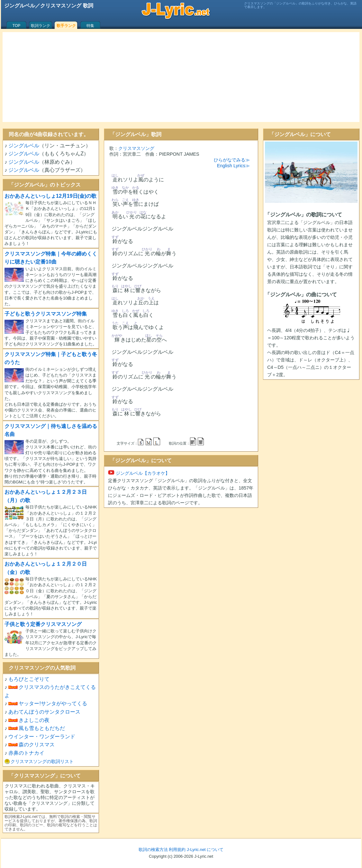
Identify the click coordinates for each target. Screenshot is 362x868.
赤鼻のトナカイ (26, 753)
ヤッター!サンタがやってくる (53, 703)
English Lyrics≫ (233, 166)
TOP (16, 26)
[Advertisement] (181, 77)
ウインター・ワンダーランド (42, 737)
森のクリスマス (37, 745)
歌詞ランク (41, 26)
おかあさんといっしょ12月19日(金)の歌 (50, 196)
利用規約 (177, 850)
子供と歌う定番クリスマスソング (43, 624)
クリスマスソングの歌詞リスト (42, 761)
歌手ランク (66, 26)
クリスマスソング (136, 148)
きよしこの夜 (34, 720)
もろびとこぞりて (29, 679)
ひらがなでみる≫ (232, 160)
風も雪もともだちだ (42, 728)
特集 (90, 26)
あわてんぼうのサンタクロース (44, 712)
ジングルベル (24, 146)
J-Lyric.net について (205, 850)
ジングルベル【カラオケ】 (139, 473)
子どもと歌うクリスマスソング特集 (46, 314)
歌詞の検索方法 (153, 850)
